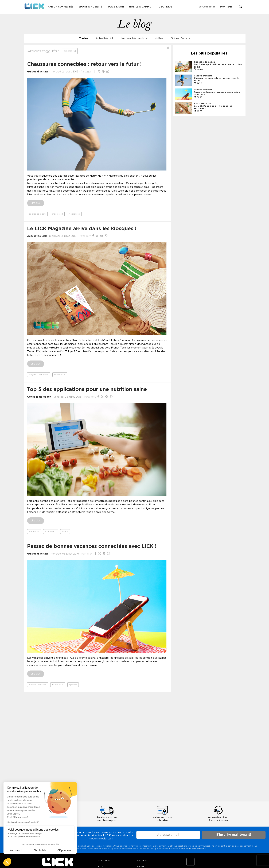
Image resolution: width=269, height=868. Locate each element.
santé (65, 532)
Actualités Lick (105, 38)
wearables (74, 214)
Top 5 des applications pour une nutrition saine (87, 390)
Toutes (84, 38)
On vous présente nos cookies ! (25, 836)
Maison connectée (61, 7)
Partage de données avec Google (26, 833)
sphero (73, 685)
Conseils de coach (39, 397)
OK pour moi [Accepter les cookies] (65, 850)
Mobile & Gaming (140, 7)
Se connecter (207, 7)
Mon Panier (227, 7)
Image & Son (116, 7)
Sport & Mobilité (91, 7)
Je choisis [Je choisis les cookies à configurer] (40, 850)
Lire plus (36, 203)
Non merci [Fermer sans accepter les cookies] (15, 850)
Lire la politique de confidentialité (23, 822)
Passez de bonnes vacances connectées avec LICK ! (92, 546)
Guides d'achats (180, 38)
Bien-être (34, 532)
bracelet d (57, 214)
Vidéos (159, 38)
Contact (140, 867)
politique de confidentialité (192, 849)
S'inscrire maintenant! (234, 835)
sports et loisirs (37, 214)
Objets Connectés (39, 375)
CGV (101, 867)
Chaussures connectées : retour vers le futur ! (84, 64)
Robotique (164, 7)
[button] (7, 862)
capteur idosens (38, 685)
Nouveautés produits (134, 38)
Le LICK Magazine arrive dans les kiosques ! (82, 229)
